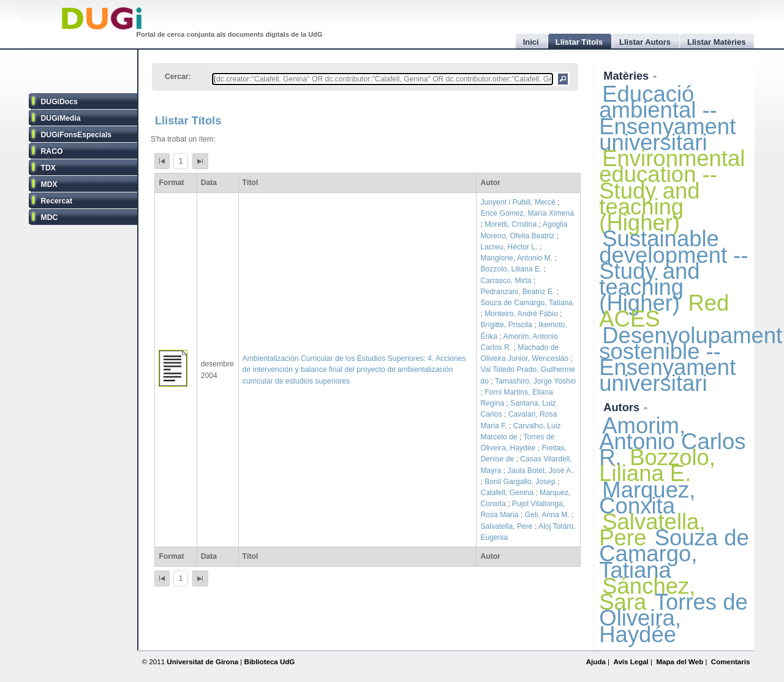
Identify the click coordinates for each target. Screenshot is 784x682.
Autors (623, 407)
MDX (49, 184)
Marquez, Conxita (647, 498)
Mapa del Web (680, 662)
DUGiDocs (59, 102)
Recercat (57, 201)
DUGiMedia (61, 118)
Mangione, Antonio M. (516, 258)
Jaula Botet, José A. (540, 471)
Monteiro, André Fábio (521, 314)
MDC (50, 218)
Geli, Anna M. (547, 515)
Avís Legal (631, 662)
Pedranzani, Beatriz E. (517, 292)
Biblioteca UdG (270, 662)
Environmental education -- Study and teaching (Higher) (672, 191)
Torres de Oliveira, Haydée (673, 618)
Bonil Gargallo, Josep (520, 482)
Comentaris (731, 662)
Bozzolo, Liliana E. (511, 269)
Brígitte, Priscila (506, 325)
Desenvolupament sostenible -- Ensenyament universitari (691, 360)
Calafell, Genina (507, 493)
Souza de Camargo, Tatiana (526, 303)
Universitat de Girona (202, 662)
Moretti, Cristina (511, 224)
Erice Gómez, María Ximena (527, 213)
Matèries (628, 76)
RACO (52, 151)
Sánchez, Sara (647, 594)
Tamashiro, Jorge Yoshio (535, 381)
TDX (48, 168)
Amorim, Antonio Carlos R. (672, 441)
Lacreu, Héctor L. (509, 247)
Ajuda (596, 662)
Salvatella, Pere (506, 526)
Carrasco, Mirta (506, 281)
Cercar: (178, 77)
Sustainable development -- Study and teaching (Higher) (673, 271)
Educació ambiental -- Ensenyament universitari (667, 118)
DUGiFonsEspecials (77, 135)
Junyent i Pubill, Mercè (518, 202)
